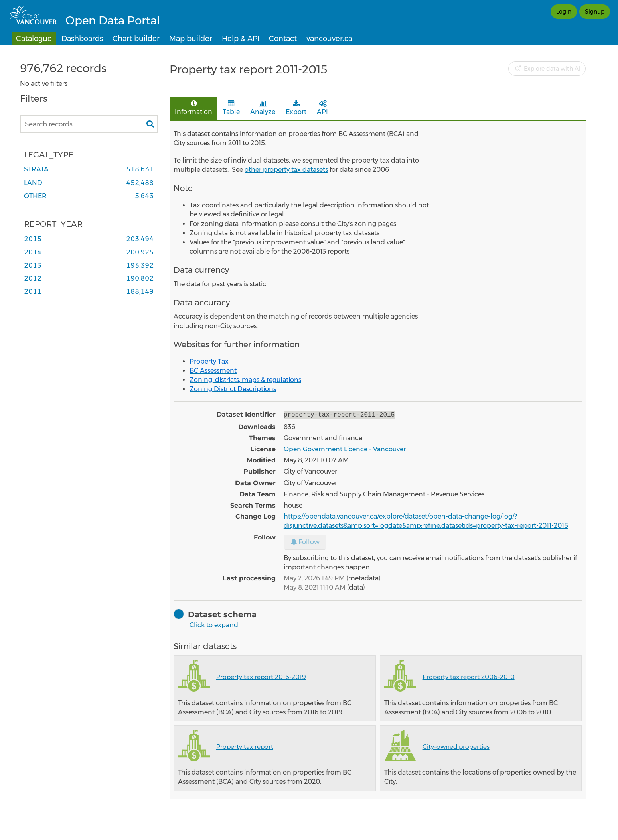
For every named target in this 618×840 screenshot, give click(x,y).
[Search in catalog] (150, 124)
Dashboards (82, 39)
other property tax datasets (286, 170)
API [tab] (322, 108)
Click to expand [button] (214, 624)
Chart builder (136, 39)
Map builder (191, 39)
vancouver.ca (329, 39)
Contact (283, 39)
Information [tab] (193, 108)
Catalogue (34, 39)
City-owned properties (456, 746)
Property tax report (245, 746)
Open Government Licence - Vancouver (345, 448)
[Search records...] (89, 124)
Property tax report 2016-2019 (261, 676)
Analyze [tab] (263, 108)
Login (564, 12)
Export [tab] (296, 108)
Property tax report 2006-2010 (469, 676)
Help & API (241, 39)
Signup (595, 12)
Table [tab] (231, 108)
